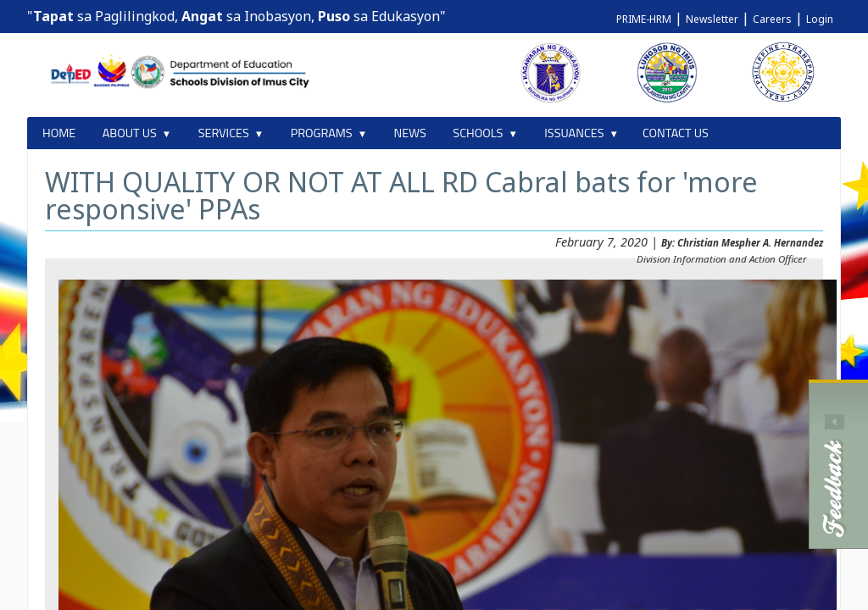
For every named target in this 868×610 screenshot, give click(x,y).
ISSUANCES (574, 133)
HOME (59, 133)
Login (820, 19)
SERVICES (224, 133)
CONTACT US (676, 133)
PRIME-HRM (644, 19)
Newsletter (712, 19)
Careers (772, 19)
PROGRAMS (322, 133)
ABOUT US (130, 133)
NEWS (410, 133)
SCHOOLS (478, 133)
